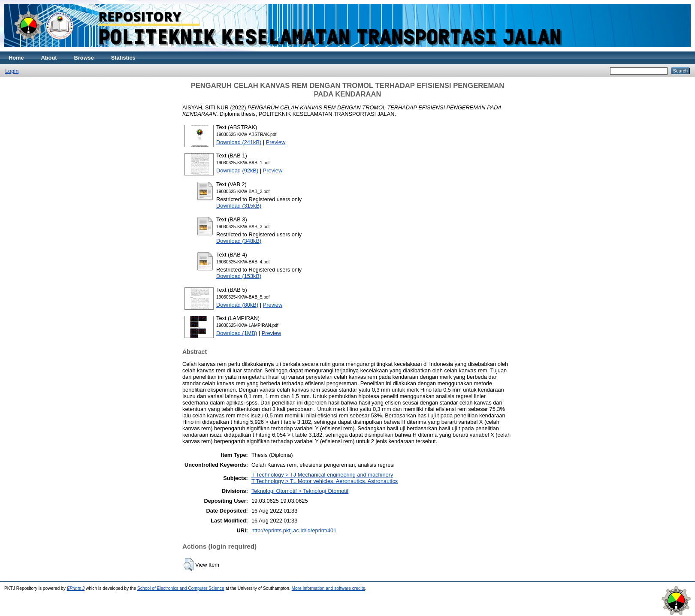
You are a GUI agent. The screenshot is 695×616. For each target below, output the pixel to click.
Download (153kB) (239, 276)
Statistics (123, 58)
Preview (276, 142)
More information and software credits (328, 588)
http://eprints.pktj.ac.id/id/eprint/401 (294, 530)
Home (16, 58)
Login (12, 71)
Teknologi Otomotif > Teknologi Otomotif (300, 491)
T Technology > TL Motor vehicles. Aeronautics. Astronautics (325, 481)
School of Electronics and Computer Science (181, 588)
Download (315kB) (239, 206)
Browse (84, 58)
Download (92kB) (237, 171)
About (49, 58)
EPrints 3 (76, 588)
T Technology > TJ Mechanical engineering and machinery (322, 475)
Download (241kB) (239, 142)
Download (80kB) (237, 305)
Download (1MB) (237, 333)
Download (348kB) (239, 241)
